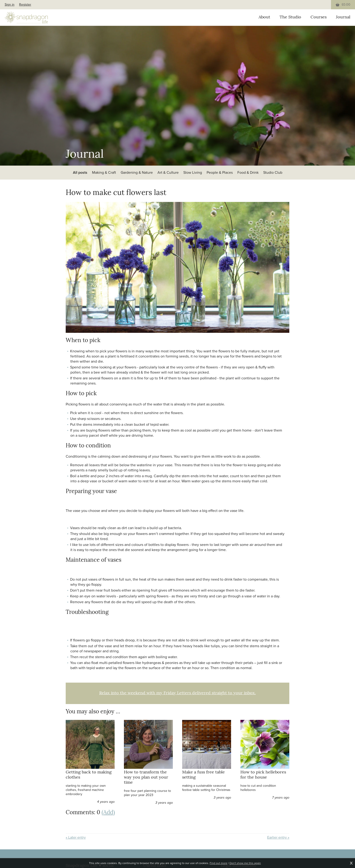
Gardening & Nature (137, 172)
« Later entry (76, 837)
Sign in (10, 5)
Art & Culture (168, 172)
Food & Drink (248, 172)
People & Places (220, 172)
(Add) (108, 813)
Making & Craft (104, 172)
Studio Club (273, 172)
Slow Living (193, 172)
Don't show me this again (245, 863)
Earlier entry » (278, 837)
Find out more (218, 863)
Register (25, 5)
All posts (80, 172)
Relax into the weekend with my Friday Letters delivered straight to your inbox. (177, 693)
